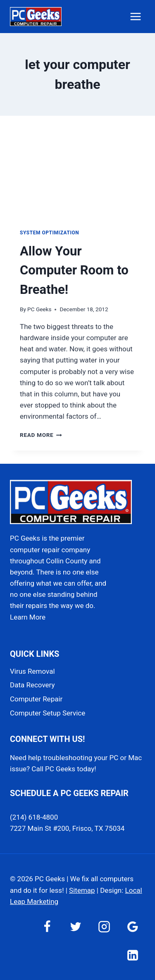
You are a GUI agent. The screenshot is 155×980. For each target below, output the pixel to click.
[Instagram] (104, 927)
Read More (41, 435)
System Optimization (49, 233)
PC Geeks (39, 309)
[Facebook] (47, 927)
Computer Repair (36, 699)
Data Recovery (32, 685)
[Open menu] (135, 16)
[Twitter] (76, 927)
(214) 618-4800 (34, 817)
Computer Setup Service (48, 713)
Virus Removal (32, 671)
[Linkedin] (133, 955)
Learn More (28, 617)
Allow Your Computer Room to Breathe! (74, 270)
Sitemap (82, 890)
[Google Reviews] (133, 927)
